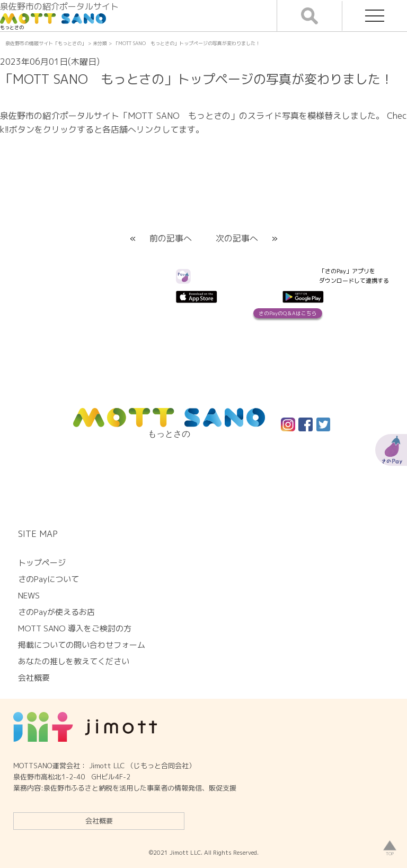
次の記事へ (237, 238)
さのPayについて (48, 579)
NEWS (29, 596)
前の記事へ (171, 238)
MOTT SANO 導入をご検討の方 (75, 628)
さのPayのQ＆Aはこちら (288, 313)
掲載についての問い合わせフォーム (82, 645)
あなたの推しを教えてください (74, 661)
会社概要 (99, 821)
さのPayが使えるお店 (56, 612)
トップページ (42, 563)
